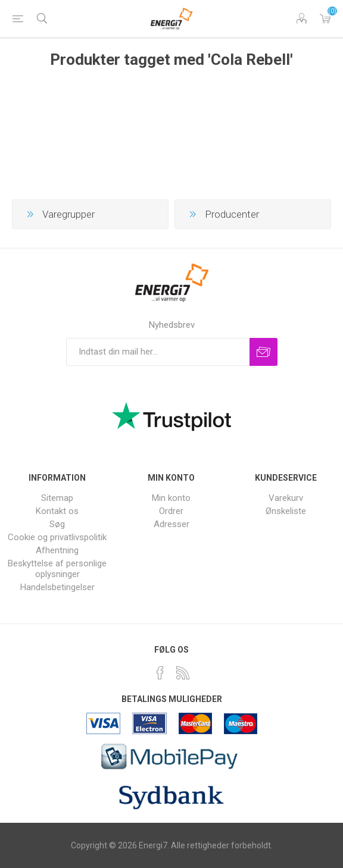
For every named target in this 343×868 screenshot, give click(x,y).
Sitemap (57, 498)
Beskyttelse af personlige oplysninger (57, 569)
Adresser (171, 524)
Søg (57, 524)
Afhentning (57, 550)
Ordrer (171, 511)
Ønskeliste (286, 511)
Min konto (171, 498)
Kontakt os (57, 511)
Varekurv (325, 18)
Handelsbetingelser (57, 587)
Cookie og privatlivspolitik (57, 537)
